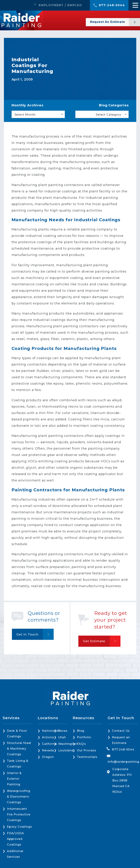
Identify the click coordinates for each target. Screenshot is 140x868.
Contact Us (121, 731)
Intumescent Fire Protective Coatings (19, 814)
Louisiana (66, 750)
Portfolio (84, 737)
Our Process (87, 750)
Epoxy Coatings (19, 827)
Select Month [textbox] (25, 115)
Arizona (48, 737)
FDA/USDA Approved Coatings (15, 839)
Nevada (48, 750)
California (49, 744)
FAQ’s (81, 744)
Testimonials (87, 757)
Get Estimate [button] (94, 641)
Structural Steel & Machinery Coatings (19, 749)
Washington (68, 744)
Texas (63, 731)
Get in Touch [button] (27, 634)
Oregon (48, 757)
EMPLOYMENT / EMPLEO (60, 5)
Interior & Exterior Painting (14, 779)
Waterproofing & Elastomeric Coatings (19, 797)
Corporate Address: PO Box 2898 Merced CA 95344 (122, 780)
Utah (62, 737)
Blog (81, 731)
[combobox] (38, 114)
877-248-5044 (112, 5)
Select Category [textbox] (108, 115)
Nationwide (51, 731)
